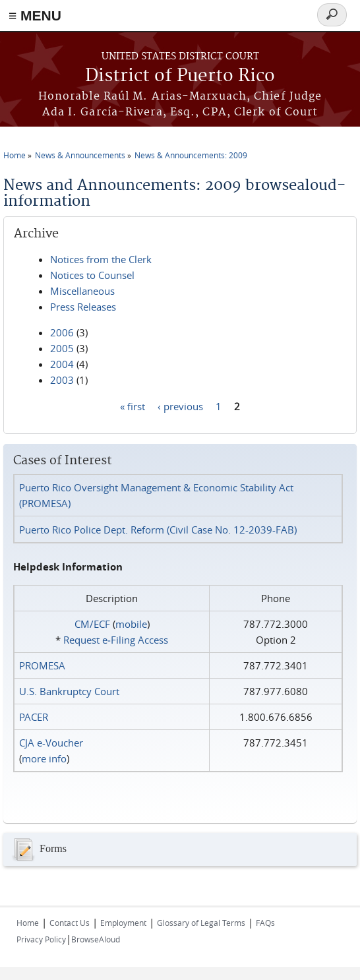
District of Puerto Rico (180, 76)
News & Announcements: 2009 (191, 155)
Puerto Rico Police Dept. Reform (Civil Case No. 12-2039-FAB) (158, 530)
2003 (62, 380)
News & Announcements (80, 155)
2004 (62, 364)
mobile (131, 624)
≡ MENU (35, 15)
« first (133, 406)
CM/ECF (92, 624)
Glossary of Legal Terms (201, 923)
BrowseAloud (96, 939)
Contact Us (70, 923)
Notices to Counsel (92, 275)
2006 (62, 332)
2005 (62, 348)
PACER (34, 717)
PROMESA (42, 665)
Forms (38, 849)
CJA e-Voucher (51, 743)
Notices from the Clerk (101, 259)
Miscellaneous (82, 291)
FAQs (265, 923)
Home (15, 155)
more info (44, 758)
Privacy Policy (41, 939)
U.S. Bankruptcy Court (69, 691)
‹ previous (180, 406)
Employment (123, 923)
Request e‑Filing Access (116, 640)
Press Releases (83, 307)
